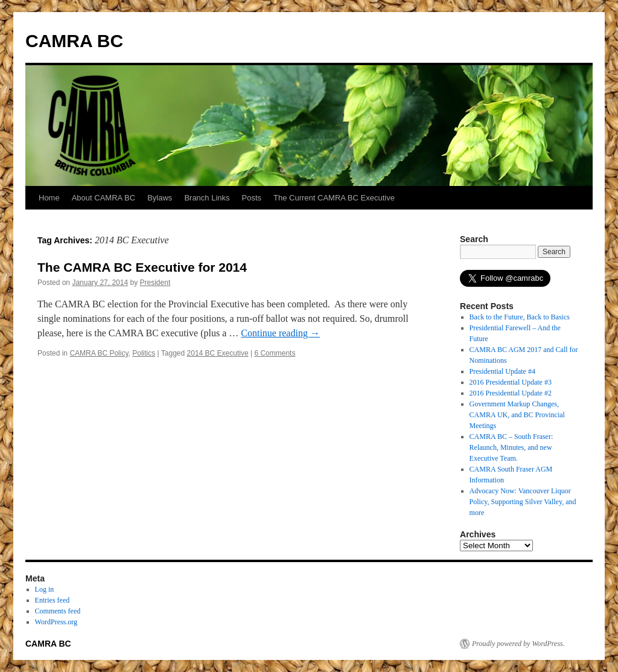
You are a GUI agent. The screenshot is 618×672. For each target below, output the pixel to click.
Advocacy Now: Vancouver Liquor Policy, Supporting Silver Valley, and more (523, 502)
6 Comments (275, 353)
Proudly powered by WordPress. (518, 644)
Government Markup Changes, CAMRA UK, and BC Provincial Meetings (517, 415)
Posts (252, 198)
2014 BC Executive (218, 353)
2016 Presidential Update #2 (511, 393)
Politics (144, 353)
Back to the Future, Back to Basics (520, 317)
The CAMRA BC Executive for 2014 (142, 267)
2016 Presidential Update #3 (511, 382)
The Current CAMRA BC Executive (334, 198)
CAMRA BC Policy (99, 353)
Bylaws (160, 198)
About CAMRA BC (104, 198)
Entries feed (53, 600)
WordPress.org (56, 622)
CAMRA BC (74, 41)
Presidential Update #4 (502, 371)
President (155, 283)
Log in (45, 589)
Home (49, 198)
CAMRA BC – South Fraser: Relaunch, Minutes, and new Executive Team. (511, 447)
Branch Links (207, 198)
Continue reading (280, 333)
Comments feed (58, 611)
